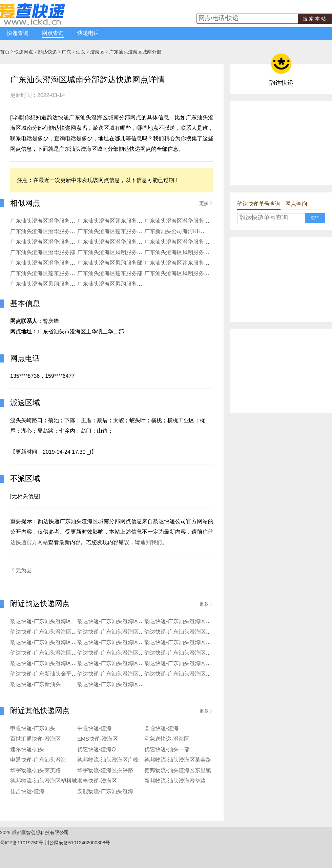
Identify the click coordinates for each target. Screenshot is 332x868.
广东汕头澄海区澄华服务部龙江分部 (54, 221)
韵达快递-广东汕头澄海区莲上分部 (119, 674)
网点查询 (53, 33)
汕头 (81, 52)
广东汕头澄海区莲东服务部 (110, 274)
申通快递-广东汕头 (33, 729)
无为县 (21, 571)
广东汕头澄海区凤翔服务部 (110, 263)
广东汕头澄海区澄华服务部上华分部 (121, 242)
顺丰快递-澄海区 (97, 781)
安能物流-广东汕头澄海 (105, 792)
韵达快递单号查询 (259, 204)
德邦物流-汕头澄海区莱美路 (178, 760)
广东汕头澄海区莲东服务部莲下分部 (188, 263)
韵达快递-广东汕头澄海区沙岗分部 (119, 622)
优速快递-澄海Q (97, 750)
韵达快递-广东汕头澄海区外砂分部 (52, 643)
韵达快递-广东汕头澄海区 (41, 622)
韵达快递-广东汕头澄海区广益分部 (119, 653)
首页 (5, 52)
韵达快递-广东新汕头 (35, 685)
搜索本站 (315, 19)
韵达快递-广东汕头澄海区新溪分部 (119, 664)
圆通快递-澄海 (161, 729)
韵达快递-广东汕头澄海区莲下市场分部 (191, 664)
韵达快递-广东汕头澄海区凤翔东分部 (189, 653)
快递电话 (88, 33)
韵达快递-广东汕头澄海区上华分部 (186, 632)
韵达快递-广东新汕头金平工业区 (49, 674)
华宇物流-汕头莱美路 (35, 771)
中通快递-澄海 (94, 729)
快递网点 (24, 52)
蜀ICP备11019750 (19, 843)
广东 (66, 52)
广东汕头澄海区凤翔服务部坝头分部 (188, 274)
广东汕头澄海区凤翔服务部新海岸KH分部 (60, 284)
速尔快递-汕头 (27, 750)
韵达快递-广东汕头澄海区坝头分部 (119, 643)
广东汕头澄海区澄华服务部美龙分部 (188, 221)
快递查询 (18, 33)
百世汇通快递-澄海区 (35, 739)
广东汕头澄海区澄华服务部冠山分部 (54, 242)
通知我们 (151, 543)
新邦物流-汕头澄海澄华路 (175, 781)
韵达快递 (47, 52)
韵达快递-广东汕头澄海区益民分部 (186, 643)
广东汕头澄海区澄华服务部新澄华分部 (56, 263)
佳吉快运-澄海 (27, 792)
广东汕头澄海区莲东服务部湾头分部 (121, 221)
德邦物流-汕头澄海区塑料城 (44, 781)
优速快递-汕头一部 (167, 750)
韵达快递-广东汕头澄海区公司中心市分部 (127, 685)
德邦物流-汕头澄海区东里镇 (178, 771)
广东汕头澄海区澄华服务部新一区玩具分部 (62, 232)
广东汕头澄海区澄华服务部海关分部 (188, 242)
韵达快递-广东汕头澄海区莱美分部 (52, 664)
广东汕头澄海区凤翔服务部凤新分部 (188, 253)
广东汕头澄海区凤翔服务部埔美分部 (121, 253)
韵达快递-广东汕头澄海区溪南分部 (119, 632)
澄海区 (97, 52)
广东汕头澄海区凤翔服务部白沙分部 (121, 284)
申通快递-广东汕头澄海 (38, 760)
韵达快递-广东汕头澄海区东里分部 (186, 622)
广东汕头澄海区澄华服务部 (43, 253)
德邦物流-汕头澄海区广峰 (108, 760)
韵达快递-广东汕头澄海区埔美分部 (52, 653)
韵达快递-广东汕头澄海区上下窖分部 (54, 632)
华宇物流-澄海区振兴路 (105, 771)
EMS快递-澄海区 (98, 739)
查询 (315, 218)
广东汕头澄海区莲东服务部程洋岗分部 (56, 274)
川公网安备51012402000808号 (77, 843)
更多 (206, 203)
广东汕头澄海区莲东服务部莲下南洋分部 (126, 232)
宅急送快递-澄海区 (167, 739)
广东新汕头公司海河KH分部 (178, 232)
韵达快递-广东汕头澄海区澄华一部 (186, 674)
